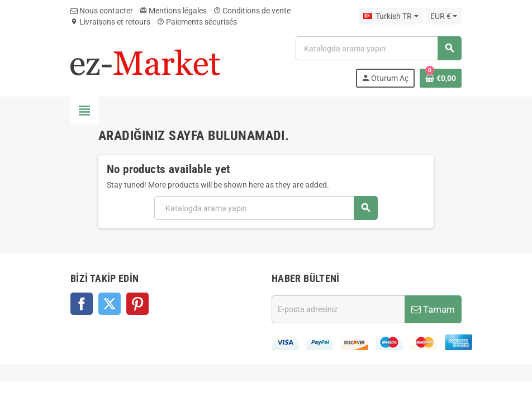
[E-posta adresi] (338, 309)
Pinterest (137, 304)
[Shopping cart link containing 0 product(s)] (441, 78)
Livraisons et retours (110, 22)
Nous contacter (102, 11)
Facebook (82, 304)
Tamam (433, 309)
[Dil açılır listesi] (391, 16)
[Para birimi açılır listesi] (444, 16)
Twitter (110, 304)
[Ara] (378, 48)
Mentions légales (173, 11)
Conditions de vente (252, 11)
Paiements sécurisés (197, 22)
